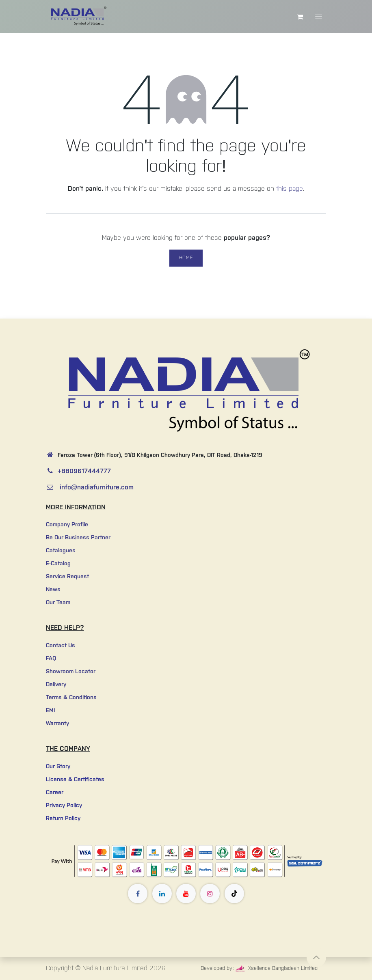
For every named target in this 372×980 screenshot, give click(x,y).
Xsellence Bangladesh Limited (277, 968)
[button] (316, 957)
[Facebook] (138, 894)
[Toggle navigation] (319, 17)
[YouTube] (186, 894)
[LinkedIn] (162, 894)
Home (186, 258)
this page (290, 189)
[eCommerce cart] (300, 17)
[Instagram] (210, 894)
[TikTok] (234, 894)
